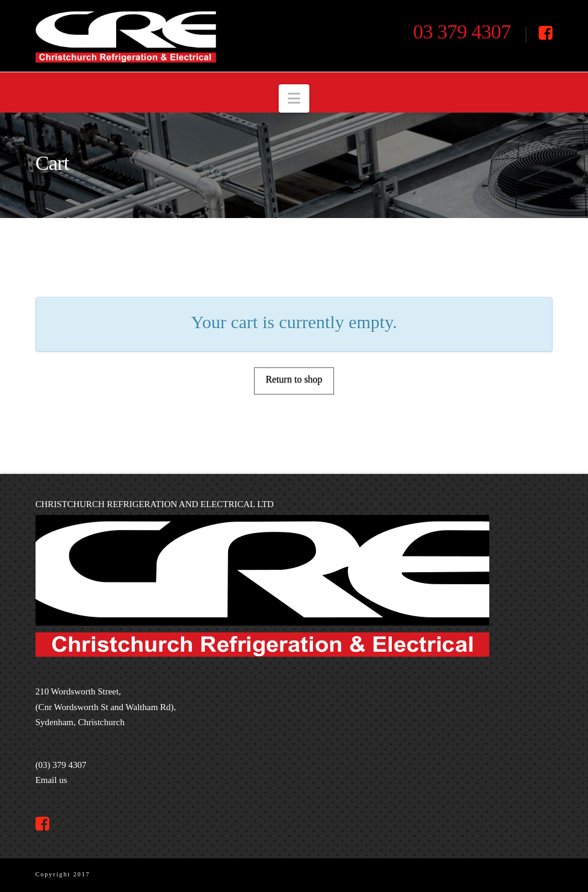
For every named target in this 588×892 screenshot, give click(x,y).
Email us (51, 780)
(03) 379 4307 (61, 765)
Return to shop (294, 379)
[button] (294, 98)
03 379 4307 (462, 31)
